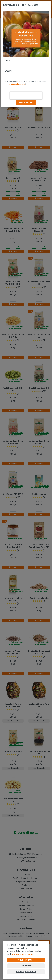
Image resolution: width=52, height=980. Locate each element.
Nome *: (8, 60)
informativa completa (22, 954)
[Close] (48, 5)
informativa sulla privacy (15, 84)
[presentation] (26, 96)
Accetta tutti (26, 960)
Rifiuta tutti (26, 966)
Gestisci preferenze (26, 972)
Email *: (8, 71)
